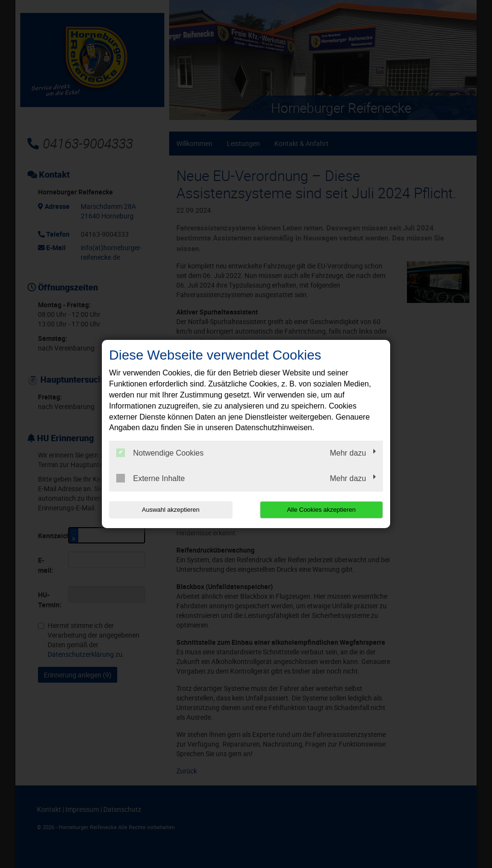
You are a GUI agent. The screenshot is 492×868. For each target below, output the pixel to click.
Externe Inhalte (151, 478)
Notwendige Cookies (160, 453)
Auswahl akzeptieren (171, 510)
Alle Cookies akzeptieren (321, 510)
